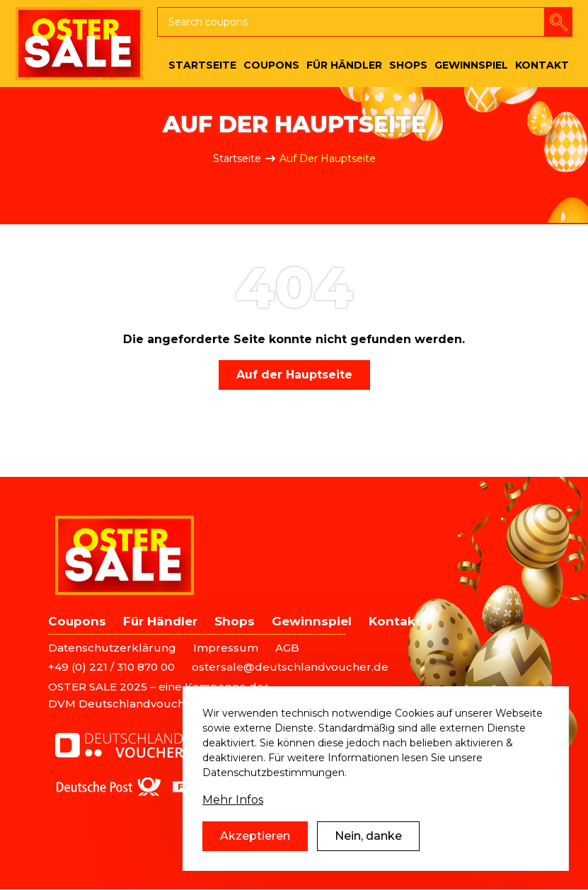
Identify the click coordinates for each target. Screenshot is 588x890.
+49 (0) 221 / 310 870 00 (111, 667)
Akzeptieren (255, 846)
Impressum (226, 648)
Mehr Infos (233, 810)
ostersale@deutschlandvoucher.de (290, 667)
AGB (287, 648)
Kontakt (395, 621)
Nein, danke (368, 846)
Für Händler (160, 621)
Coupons (77, 621)
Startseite (237, 158)
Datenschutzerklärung (112, 648)
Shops (235, 621)
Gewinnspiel (312, 621)
